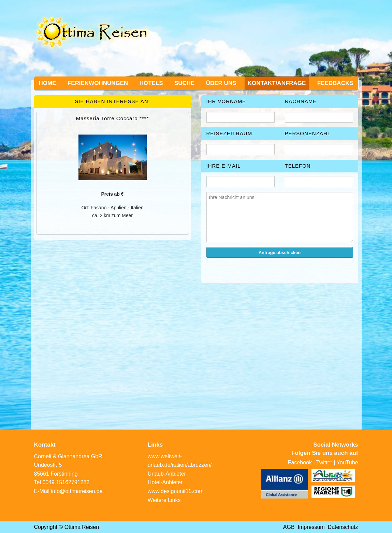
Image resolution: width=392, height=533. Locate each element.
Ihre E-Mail (224, 166)
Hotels (151, 83)
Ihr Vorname (226, 101)
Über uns (221, 83)
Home (48, 83)
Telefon (298, 166)
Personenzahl (308, 133)
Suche (185, 83)
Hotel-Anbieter (165, 482)
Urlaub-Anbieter (167, 474)
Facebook (300, 462)
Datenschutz (343, 527)
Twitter (324, 462)
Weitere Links (164, 500)
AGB (289, 527)
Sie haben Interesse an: (112, 101)
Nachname (301, 101)
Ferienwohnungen (98, 83)
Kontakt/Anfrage (277, 83)
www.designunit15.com (176, 491)
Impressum (311, 527)
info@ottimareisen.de (77, 491)
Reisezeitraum (229, 133)
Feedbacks (335, 83)
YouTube (347, 462)
